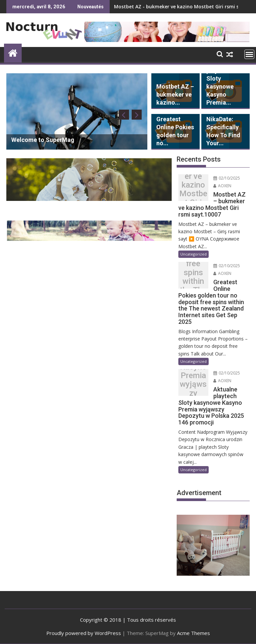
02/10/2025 (227, 178)
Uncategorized (193, 254)
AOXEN (222, 186)
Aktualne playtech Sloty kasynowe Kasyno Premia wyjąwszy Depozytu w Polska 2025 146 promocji (193, 384)
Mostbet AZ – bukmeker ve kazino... (175, 94)
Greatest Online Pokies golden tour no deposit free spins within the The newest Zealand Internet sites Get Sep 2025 (193, 277)
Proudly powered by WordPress (84, 633)
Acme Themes (193, 633)
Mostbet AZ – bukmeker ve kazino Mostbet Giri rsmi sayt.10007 (193, 189)
